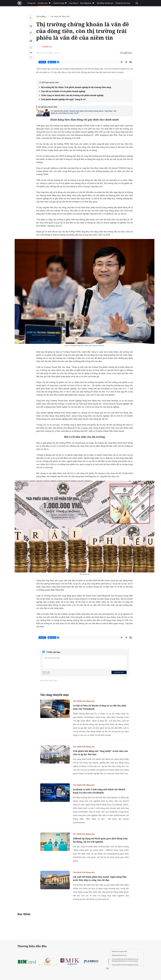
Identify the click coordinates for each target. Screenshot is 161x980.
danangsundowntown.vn (120, 961)
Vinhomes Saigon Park (119, 951)
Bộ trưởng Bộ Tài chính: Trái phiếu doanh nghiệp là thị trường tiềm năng (76, 87)
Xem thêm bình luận (49, 681)
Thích (52, 62)
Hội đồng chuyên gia (105, 3)
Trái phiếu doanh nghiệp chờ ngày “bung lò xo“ (64, 99)
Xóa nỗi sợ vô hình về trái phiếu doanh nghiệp (63, 91)
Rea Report (74, 3)
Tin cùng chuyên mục (55, 695)
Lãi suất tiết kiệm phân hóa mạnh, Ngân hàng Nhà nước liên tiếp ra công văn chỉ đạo (100, 878)
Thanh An (47, 47)
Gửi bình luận (119, 672)
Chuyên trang (60, 3)
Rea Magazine (87, 3)
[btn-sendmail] (131, 62)
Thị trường (41, 16)
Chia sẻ (42, 62)
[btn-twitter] (126, 62)
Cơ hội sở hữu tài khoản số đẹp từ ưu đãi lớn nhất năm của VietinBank (100, 707)
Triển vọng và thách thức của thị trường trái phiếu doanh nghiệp (72, 95)
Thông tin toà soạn (123, 3)
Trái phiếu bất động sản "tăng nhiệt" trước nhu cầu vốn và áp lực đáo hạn (100, 753)
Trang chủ (32, 3)
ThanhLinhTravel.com (119, 955)
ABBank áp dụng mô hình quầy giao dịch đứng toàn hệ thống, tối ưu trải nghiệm (100, 840)
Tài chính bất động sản (60, 16)
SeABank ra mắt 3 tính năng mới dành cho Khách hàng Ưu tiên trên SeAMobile (99, 791)
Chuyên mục (44, 3)
